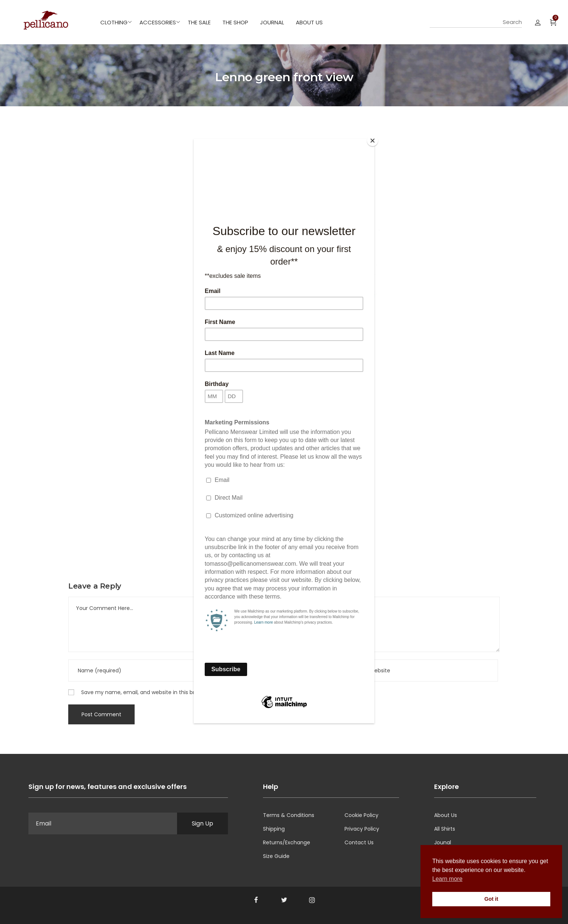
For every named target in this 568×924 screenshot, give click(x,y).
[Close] (373, 141)
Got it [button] (491, 899)
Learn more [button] (447, 879)
